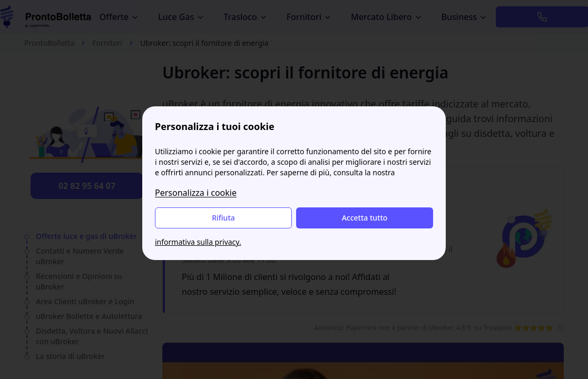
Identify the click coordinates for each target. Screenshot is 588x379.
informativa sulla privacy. (198, 242)
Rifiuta (223, 218)
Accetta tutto (365, 218)
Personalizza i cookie (196, 193)
